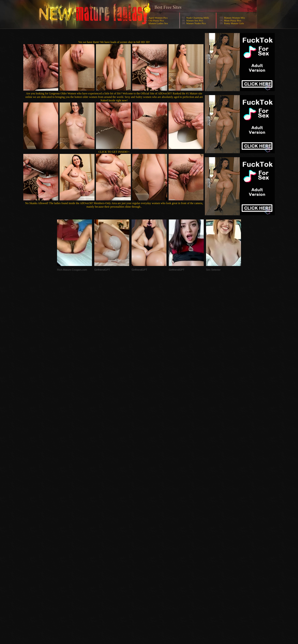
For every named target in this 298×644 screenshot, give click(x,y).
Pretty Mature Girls (234, 23)
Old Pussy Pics (156, 20)
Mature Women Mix (234, 18)
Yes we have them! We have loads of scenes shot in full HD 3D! (114, 42)
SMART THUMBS (157, 551)
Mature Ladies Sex (158, 23)
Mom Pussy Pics (232, 20)
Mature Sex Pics (195, 20)
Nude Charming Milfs (198, 18)
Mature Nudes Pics (196, 23)
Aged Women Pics (158, 18)
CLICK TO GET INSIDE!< (114, 152)
